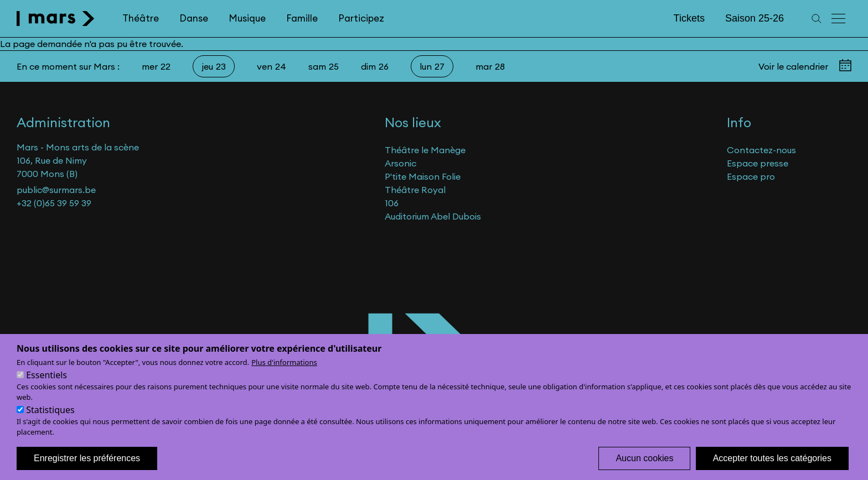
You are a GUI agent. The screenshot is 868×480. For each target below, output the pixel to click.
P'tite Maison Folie (423, 176)
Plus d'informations (284, 372)
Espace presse (758, 163)
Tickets (689, 18)
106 (392, 203)
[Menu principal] (839, 19)
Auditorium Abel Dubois (433, 216)
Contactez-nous (761, 150)
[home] (56, 19)
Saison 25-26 (755, 18)
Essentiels (46, 385)
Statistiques (50, 420)
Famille (302, 18)
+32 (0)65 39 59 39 (54, 203)
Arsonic (401, 163)
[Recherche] (817, 19)
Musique (247, 18)
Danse (194, 18)
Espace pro (751, 176)
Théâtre (141, 18)
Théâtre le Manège (425, 150)
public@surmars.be (56, 190)
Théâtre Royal (415, 190)
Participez (361, 18)
